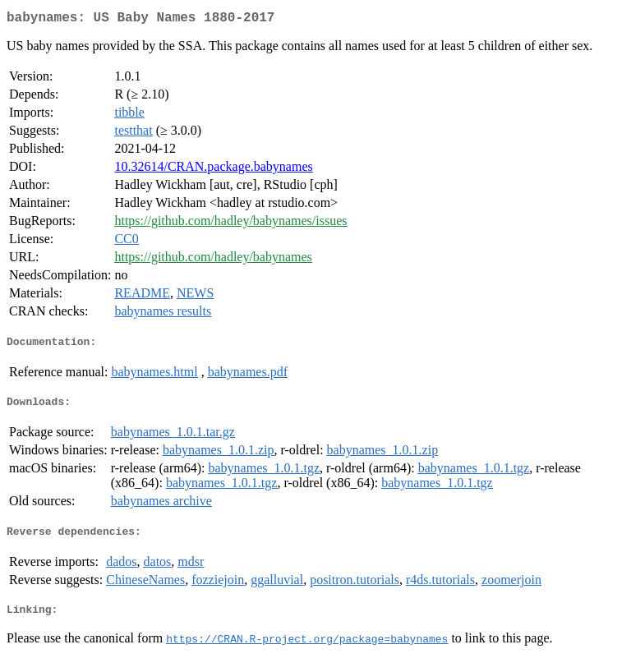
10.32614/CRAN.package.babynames (213, 170)
